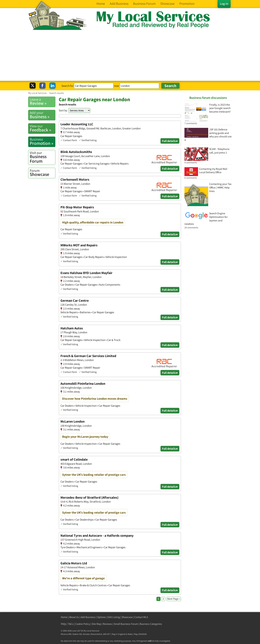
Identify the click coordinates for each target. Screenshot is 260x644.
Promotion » (42, 141)
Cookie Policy (83, 624)
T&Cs (71, 624)
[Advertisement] (130, 55)
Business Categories (151, 624)
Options (101, 617)
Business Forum (42, 157)
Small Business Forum (126, 624)
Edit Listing (114, 617)
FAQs (64, 624)
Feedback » (42, 128)
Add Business (88, 617)
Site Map (96, 624)
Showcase (42, 173)
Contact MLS (141, 617)
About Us (74, 617)
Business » (42, 115)
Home (64, 617)
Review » (42, 102)
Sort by (63, 110)
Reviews (107, 624)
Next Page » (174, 599)
